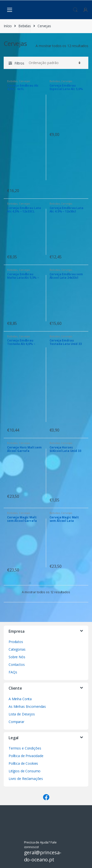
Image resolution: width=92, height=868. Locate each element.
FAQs (13, 672)
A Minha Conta (20, 699)
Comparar (16, 722)
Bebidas (25, 26)
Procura (75, 10)
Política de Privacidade (26, 756)
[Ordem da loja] (54, 63)
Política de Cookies (23, 763)
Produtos (16, 642)
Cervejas (24, 81)
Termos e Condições (25, 748)
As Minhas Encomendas (27, 706)
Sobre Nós (17, 657)
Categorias (17, 649)
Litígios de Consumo (25, 771)
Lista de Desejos (22, 714)
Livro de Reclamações (26, 779)
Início (8, 26)
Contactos (17, 664)
